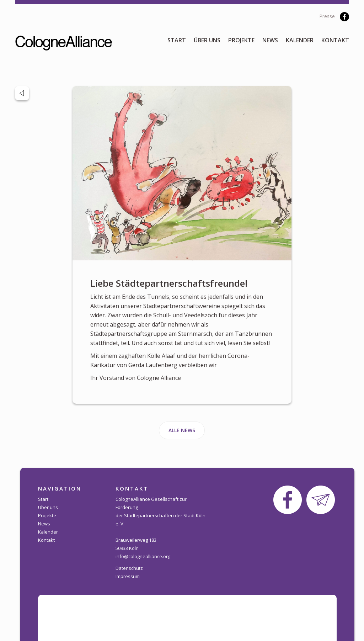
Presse (327, 16)
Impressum (128, 576)
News (270, 40)
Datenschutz (129, 568)
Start (177, 40)
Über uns (207, 40)
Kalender (300, 40)
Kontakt (335, 40)
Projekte (241, 40)
